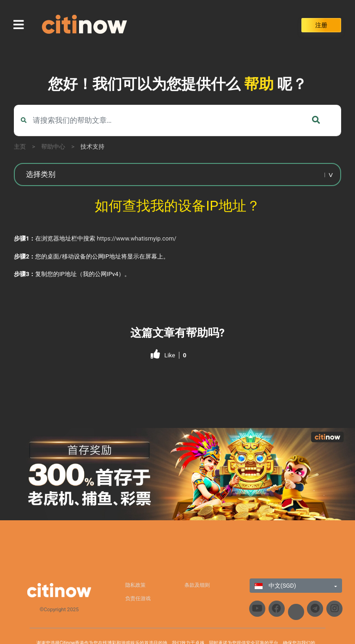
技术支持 (92, 147)
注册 (321, 25)
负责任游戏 (138, 599)
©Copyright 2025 (59, 610)
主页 (20, 147)
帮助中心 (53, 147)
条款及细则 (197, 585)
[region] (177, 474)
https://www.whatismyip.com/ (137, 238)
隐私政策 (135, 585)
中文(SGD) (275, 586)
